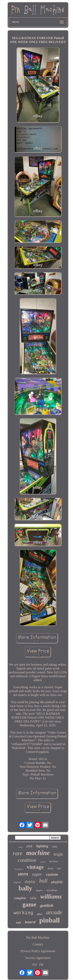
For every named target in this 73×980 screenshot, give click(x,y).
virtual (43, 862)
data (55, 846)
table (33, 898)
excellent (52, 890)
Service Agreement (38, 958)
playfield (57, 882)
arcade (54, 912)
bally (25, 888)
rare (18, 853)
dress (50, 868)
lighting (42, 846)
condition (27, 860)
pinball (50, 920)
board (30, 922)
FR (41, 965)
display (30, 882)
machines (53, 861)
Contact (38, 944)
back (21, 847)
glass (40, 914)
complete (20, 898)
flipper (39, 890)
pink (29, 846)
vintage (35, 867)
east (18, 922)
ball (43, 881)
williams (51, 896)
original (17, 882)
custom (52, 874)
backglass (19, 869)
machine (38, 853)
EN (35, 965)
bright (58, 854)
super (37, 874)
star (59, 868)
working (23, 913)
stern (23, 874)
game (29, 904)
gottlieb (47, 905)
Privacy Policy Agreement (38, 951)
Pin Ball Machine (38, 938)
